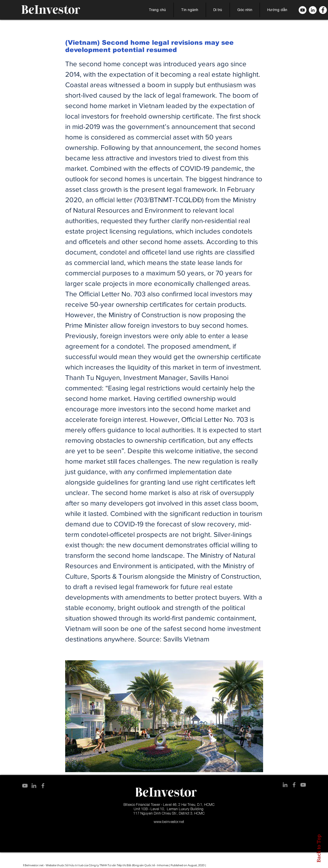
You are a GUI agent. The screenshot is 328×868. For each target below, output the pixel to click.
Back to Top (319, 848)
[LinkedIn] (313, 10)
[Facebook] (323, 10)
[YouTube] (25, 786)
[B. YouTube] (303, 10)
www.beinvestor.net (169, 822)
